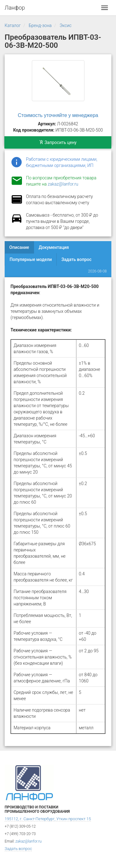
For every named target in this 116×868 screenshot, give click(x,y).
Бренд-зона (40, 25)
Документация (54, 247)
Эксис (66, 25)
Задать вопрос (76, 259)
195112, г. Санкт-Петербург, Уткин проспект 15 (48, 819)
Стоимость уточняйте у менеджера (58, 115)
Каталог (13, 25)
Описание (19, 247)
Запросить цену (58, 142)
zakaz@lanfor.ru (63, 184)
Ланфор (15, 8)
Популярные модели (31, 259)
